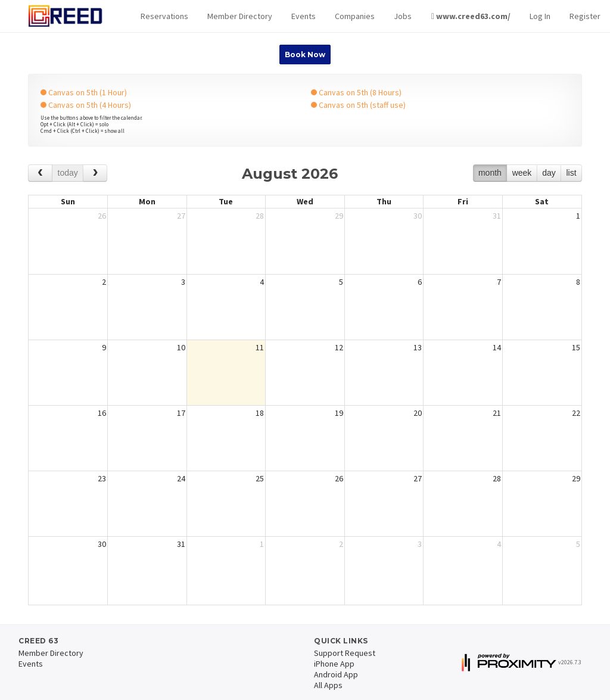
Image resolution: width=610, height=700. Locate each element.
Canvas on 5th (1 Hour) (84, 92)
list (571, 173)
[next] (95, 173)
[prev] (40, 173)
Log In (540, 16)
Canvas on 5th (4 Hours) (86, 105)
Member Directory (240, 16)
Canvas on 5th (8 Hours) (356, 92)
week (522, 173)
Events (304, 16)
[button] (164, 16)
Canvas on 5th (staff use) (358, 105)
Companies (355, 16)
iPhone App (334, 664)
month (490, 173)
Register (585, 16)
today (68, 173)
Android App (336, 674)
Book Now (305, 55)
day (549, 173)
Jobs (403, 16)
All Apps (328, 685)
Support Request (345, 653)
